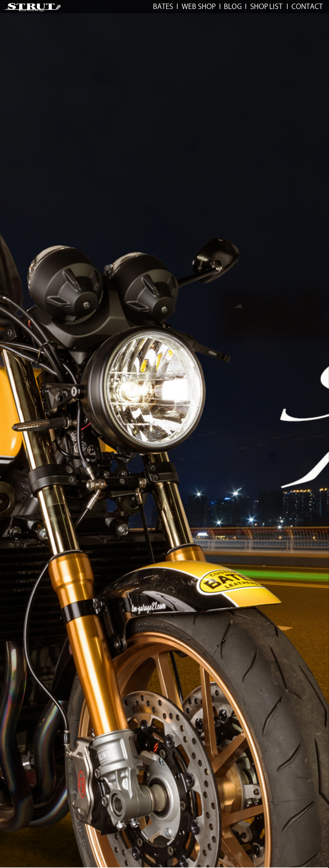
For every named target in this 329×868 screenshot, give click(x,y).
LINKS (233, 6)
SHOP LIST (267, 6)
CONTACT (307, 6)
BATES (163, 6)
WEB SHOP (199, 6)
